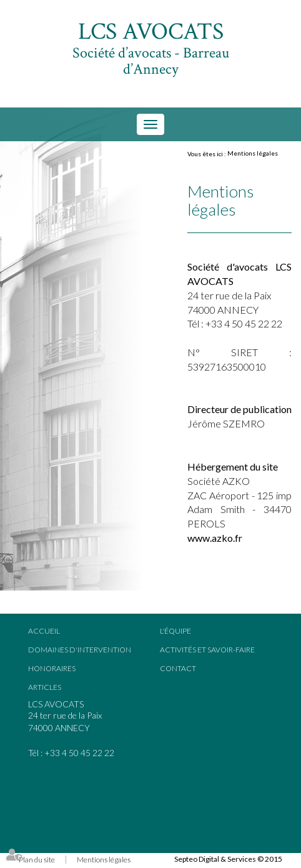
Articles (45, 687)
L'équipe (175, 631)
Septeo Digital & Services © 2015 (228, 859)
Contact (178, 668)
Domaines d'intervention (80, 650)
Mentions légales (253, 153)
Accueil (44, 631)
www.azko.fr (215, 538)
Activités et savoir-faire (207, 650)
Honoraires (52, 668)
